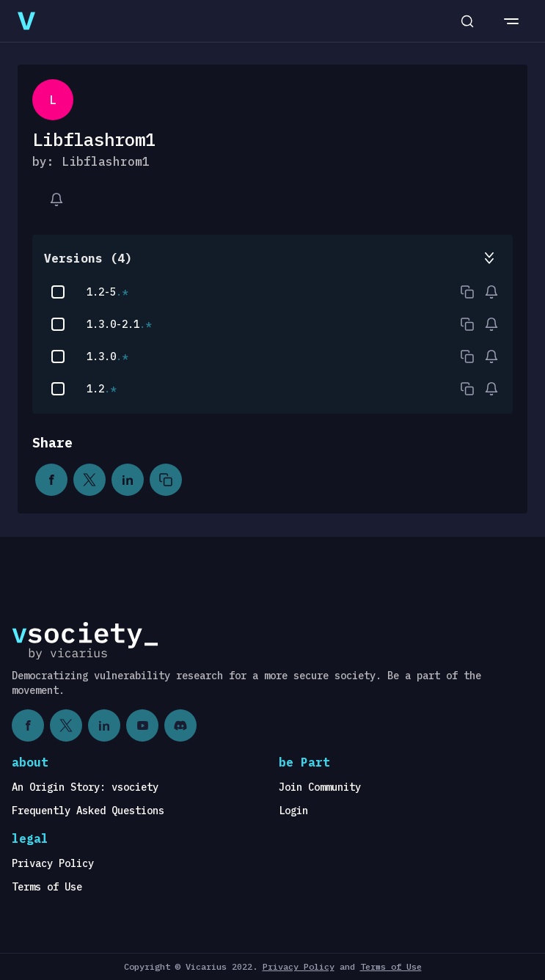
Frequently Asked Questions (88, 811)
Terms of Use (47, 887)
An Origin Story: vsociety (85, 787)
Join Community (320, 787)
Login (293, 811)
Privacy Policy (53, 863)
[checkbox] (58, 292)
